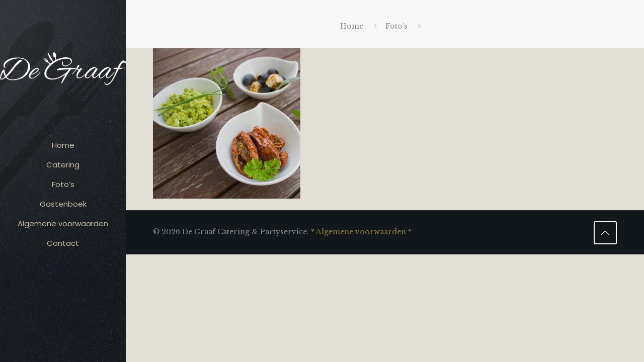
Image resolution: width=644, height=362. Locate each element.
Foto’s (396, 26)
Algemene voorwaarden (361, 232)
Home (352, 26)
